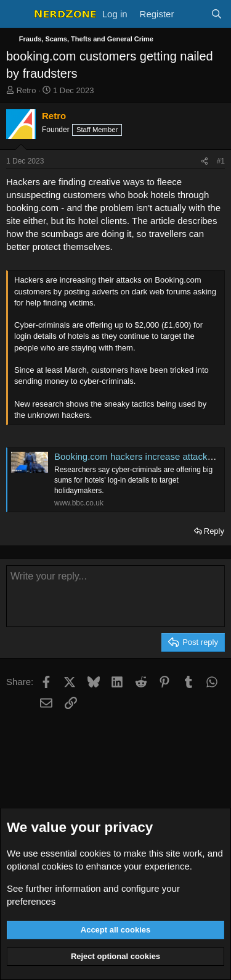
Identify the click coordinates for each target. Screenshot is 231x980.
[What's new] (192, 14)
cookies (95, 853)
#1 (221, 161)
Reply (214, 531)
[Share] (205, 161)
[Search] (217, 14)
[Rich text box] (115, 596)
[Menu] (17, 14)
